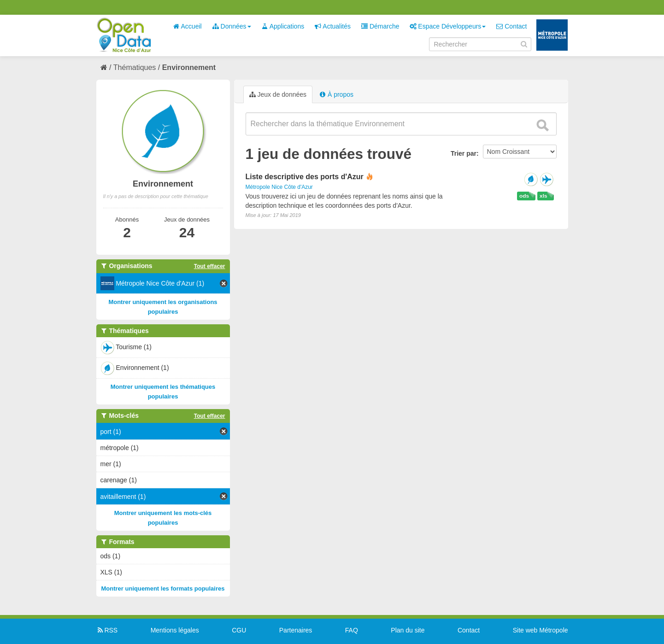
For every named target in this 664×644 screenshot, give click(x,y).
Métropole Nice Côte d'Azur (279, 187)
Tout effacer (210, 266)
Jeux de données (278, 94)
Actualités (333, 26)
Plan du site (408, 630)
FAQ (352, 630)
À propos (336, 94)
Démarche (380, 26)
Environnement (189, 67)
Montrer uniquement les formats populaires (163, 588)
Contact (511, 26)
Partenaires (296, 630)
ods (524, 196)
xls (543, 196)
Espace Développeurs (448, 26)
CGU (239, 630)
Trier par (464, 153)
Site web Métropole (541, 630)
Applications (283, 26)
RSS (107, 630)
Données (232, 26)
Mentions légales (175, 630)
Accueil (187, 26)
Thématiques (135, 67)
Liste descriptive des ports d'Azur (305, 177)
